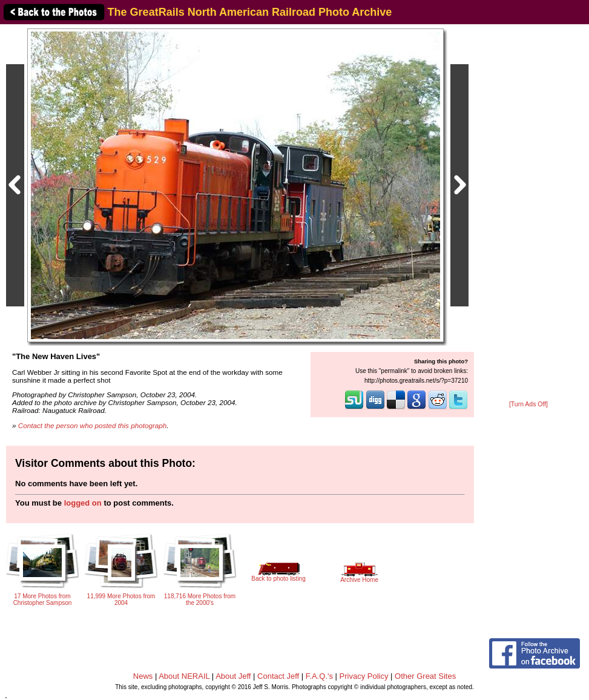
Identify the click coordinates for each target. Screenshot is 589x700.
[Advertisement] (528, 213)
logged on (83, 503)
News (143, 676)
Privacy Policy (364, 676)
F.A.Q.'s (319, 676)
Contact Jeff (278, 676)
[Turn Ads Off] (528, 404)
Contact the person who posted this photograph (93, 425)
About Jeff (233, 676)
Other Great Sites (425, 676)
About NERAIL (184, 676)
